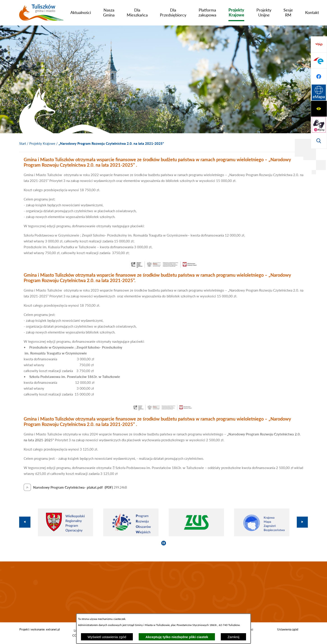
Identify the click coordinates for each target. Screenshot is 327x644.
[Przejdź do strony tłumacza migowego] (319, 60)
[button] (163, 268)
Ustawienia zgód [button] (288, 629)
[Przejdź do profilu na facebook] (319, 125)
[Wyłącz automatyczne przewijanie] (164, 543)
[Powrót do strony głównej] (23, 144)
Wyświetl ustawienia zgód (107, 637)
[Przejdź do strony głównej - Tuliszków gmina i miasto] (41, 14)
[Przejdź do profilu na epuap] (319, 109)
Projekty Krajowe (42, 143)
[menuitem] (81, 12)
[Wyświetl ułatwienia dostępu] (319, 44)
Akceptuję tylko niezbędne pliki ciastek (177, 637)
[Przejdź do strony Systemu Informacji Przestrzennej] (319, 141)
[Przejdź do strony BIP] (319, 93)
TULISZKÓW (163, 592)
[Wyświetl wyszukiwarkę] (319, 76)
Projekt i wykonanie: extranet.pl (40, 629)
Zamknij (234, 637)
